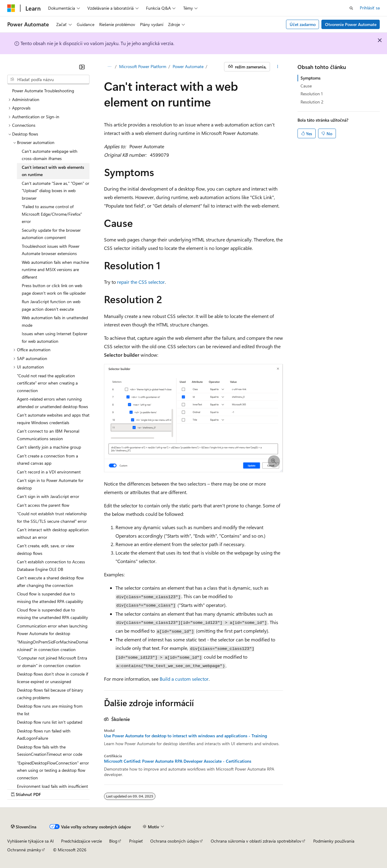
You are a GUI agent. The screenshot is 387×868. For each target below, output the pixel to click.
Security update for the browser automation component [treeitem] (51, 234)
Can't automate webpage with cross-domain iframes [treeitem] (50, 155)
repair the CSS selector (141, 282)
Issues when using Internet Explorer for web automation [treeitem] (55, 337)
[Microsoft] (11, 8)
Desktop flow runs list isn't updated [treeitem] (50, 722)
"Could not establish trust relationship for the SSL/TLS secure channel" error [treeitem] (52, 517)
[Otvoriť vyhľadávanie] (351, 8)
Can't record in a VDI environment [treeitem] (49, 472)
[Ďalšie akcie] (278, 67)
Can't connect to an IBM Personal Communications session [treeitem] (48, 435)
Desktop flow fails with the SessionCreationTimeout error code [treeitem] (50, 751)
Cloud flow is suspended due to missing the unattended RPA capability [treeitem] (52, 614)
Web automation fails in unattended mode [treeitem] (55, 321)
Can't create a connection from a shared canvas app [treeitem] (47, 460)
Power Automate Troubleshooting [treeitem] (43, 91)
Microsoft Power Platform (143, 66)
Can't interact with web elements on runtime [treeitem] (53, 171)
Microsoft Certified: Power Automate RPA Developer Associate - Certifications (178, 761)
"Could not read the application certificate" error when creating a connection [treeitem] (47, 383)
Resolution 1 (312, 94)
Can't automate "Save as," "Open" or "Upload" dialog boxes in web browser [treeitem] (55, 191)
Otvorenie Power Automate (351, 24)
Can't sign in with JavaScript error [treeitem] (48, 496)
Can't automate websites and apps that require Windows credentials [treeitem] (53, 419)
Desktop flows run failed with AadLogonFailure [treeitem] (44, 735)
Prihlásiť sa (370, 8)
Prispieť (136, 841)
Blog (113, 841)
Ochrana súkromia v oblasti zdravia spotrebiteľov (256, 841)
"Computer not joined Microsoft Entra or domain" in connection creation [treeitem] (52, 662)
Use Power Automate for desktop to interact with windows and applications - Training (185, 736)
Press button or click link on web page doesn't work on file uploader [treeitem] (54, 289)
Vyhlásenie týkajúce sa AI (31, 841)
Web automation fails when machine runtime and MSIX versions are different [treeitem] (55, 270)
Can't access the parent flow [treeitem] (43, 505)
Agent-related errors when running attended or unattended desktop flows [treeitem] (52, 403)
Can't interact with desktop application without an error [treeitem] (53, 533)
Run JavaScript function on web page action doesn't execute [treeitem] (51, 305)
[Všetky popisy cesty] (109, 67)
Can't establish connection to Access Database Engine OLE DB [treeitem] (51, 565)
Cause (306, 86)
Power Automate (188, 66)
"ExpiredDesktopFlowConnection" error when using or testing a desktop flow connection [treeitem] (53, 770)
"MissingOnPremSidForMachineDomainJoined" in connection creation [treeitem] (52, 646)
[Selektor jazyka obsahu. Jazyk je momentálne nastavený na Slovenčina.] (24, 827)
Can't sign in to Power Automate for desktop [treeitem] (50, 484)
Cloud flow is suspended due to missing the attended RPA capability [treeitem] (50, 598)
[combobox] (48, 80)
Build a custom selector (184, 679)
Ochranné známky (24, 850)
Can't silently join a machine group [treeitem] (49, 447)
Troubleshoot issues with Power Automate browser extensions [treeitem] (51, 250)
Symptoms (311, 78)
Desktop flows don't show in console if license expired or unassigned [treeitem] (52, 678)
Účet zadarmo (303, 24)
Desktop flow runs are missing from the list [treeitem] (50, 710)
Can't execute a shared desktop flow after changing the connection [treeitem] (50, 581)
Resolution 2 (312, 102)
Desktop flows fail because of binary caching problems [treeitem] (50, 694)
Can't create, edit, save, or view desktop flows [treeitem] (46, 549)
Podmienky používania (334, 841)
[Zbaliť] (82, 67)
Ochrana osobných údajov (175, 841)
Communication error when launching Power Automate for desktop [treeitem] (52, 630)
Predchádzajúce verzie (81, 841)
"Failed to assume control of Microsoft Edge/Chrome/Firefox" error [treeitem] (52, 214)
